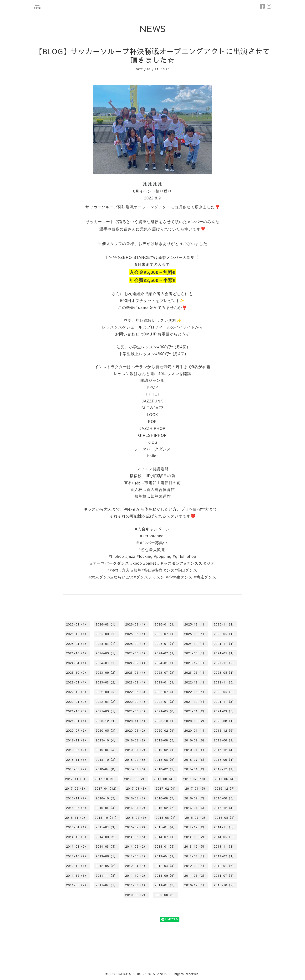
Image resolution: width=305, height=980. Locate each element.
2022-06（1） (195, 692)
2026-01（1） (166, 624)
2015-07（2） (196, 818)
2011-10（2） (136, 876)
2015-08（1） (167, 818)
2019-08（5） (166, 740)
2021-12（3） (195, 702)
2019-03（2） (136, 750)
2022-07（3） (166, 692)
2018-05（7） (77, 769)
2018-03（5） (136, 769)
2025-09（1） (107, 634)
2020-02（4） (166, 730)
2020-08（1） (225, 721)
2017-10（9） (106, 779)
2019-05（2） (77, 750)
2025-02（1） (136, 644)
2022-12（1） (195, 682)
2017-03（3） (137, 788)
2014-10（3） (77, 837)
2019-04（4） (107, 750)
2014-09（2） (107, 837)
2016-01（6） (195, 808)
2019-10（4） (107, 740)
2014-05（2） (225, 837)
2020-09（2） (195, 721)
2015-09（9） (137, 818)
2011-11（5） (107, 876)
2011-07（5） (225, 876)
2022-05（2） (225, 692)
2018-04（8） (107, 769)
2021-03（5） (225, 711)
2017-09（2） (135, 779)
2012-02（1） (195, 866)
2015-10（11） (107, 818)
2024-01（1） (166, 663)
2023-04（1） (77, 682)
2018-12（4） (225, 750)
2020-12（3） (107, 721)
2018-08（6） (166, 760)
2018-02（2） (166, 769)
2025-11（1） (225, 624)
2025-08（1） (136, 634)
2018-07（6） (195, 760)
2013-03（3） (195, 856)
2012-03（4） (166, 866)
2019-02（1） (166, 750)
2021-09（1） (107, 711)
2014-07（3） (166, 837)
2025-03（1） (107, 644)
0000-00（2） (166, 895)
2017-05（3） (76, 788)
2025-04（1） (77, 644)
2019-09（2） (136, 740)
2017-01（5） (196, 788)
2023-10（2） (77, 672)
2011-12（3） (77, 876)
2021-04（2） (195, 711)
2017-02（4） (167, 788)
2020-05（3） (107, 730)
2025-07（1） (166, 634)
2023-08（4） (136, 672)
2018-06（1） (225, 760)
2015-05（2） (226, 818)
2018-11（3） (77, 760)
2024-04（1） (77, 663)
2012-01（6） (225, 866)
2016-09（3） (136, 798)
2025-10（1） (77, 634)
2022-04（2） (77, 702)
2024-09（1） (107, 653)
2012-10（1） (77, 866)
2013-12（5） (195, 846)
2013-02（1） (225, 856)
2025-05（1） (225, 634)
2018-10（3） (107, 760)
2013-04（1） (166, 856)
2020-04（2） (136, 730)
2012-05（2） (107, 866)
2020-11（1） (136, 721)
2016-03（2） (136, 808)
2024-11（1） (225, 644)
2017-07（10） (195, 779)
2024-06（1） (195, 653)
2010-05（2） (136, 895)
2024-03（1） (107, 663)
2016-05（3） (77, 808)
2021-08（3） (136, 711)
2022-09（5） (107, 692)
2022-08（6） (136, 692)
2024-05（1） (225, 653)
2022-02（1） (136, 702)
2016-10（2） (107, 798)
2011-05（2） (77, 885)
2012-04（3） (136, 866)
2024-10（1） (77, 653)
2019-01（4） (195, 750)
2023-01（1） (166, 682)
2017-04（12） (107, 788)
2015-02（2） (136, 827)
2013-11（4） (225, 846)
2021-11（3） (225, 702)
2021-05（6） (166, 711)
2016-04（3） (107, 808)
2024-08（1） (136, 653)
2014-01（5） (166, 846)
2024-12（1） (195, 644)
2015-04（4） (77, 827)
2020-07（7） (77, 730)
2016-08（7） (166, 798)
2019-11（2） (77, 740)
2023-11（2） (225, 663)
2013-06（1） (107, 856)
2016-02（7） (166, 808)
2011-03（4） (136, 885)
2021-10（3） (77, 711)
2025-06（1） (195, 634)
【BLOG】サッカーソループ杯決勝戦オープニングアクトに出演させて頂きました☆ (153, 55)
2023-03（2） (107, 682)
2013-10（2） (77, 856)
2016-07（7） (195, 798)
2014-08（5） (136, 837)
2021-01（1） (77, 721)
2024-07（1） (166, 653)
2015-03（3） (107, 827)
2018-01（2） (195, 769)
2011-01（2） (166, 885)
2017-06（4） (226, 779)
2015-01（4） (166, 827)
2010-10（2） (225, 885)
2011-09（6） (166, 876)
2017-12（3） (225, 769)
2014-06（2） (195, 837)
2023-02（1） (136, 682)
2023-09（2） (107, 672)
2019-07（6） (195, 740)
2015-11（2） (76, 818)
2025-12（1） (195, 624)
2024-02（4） (136, 663)
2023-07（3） (166, 672)
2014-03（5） (107, 846)
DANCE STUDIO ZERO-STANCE (141, 974)
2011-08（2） (195, 876)
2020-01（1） (195, 730)
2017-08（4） (165, 779)
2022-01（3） (166, 702)
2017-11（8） (76, 779)
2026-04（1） (77, 624)
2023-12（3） (195, 663)
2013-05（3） (136, 856)
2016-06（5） (225, 798)
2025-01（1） (166, 644)
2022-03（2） (107, 702)
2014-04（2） (77, 846)
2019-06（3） (225, 740)
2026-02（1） (136, 624)
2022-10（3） (77, 692)
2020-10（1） (166, 721)
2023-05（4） (225, 672)
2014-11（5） (225, 827)
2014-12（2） (195, 827)
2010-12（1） (195, 885)
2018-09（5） (136, 760)
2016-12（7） (226, 788)
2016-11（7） (77, 798)
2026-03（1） (107, 624)
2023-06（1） (195, 672)
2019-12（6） (225, 730)
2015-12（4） (225, 808)
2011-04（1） (107, 885)
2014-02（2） (136, 846)
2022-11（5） (225, 682)
